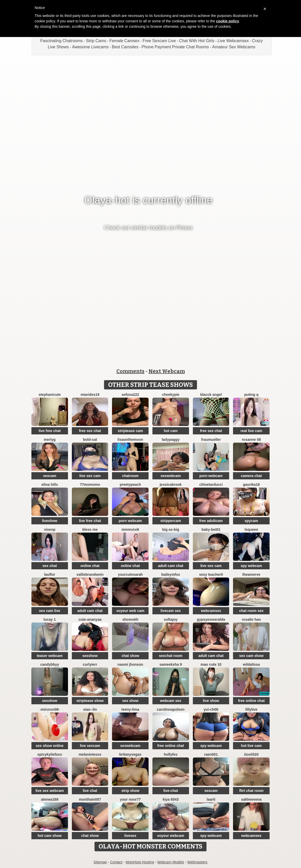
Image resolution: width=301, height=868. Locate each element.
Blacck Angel (211, 395)
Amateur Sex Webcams (234, 47)
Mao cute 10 (211, 664)
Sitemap (100, 862)
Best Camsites (125, 47)
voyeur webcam (171, 836)
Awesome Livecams (90, 47)
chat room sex (251, 611)
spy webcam (251, 566)
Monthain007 (90, 799)
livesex (130, 836)
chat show (130, 656)
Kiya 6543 (171, 799)
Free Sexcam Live (159, 41)
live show (211, 701)
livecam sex (171, 611)
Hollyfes (171, 754)
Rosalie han (251, 619)
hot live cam (251, 746)
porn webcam (211, 476)
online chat (90, 566)
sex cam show (251, 656)
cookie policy (227, 21)
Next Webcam (167, 371)
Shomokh (130, 619)
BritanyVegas (130, 754)
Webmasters (197, 862)
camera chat (251, 476)
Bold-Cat (90, 440)
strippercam (171, 521)
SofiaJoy (171, 619)
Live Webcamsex (233, 41)
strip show (130, 791)
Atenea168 (50, 799)
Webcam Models (171, 862)
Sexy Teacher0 (211, 574)
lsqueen (251, 529)
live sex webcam (50, 791)
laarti (211, 799)
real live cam (251, 431)
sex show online (50, 746)
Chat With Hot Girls (197, 41)
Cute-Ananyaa (90, 619)
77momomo (90, 485)
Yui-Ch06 (211, 709)
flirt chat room (251, 791)
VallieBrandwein (90, 574)
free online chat (251, 701)
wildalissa (251, 664)
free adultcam (211, 521)
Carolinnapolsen (171, 709)
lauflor (50, 574)
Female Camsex (124, 41)
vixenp (50, 529)
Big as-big (171, 529)
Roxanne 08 (251, 440)
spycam (251, 521)
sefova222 (130, 395)
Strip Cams (96, 41)
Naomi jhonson (130, 664)
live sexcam (90, 746)
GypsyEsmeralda (211, 619)
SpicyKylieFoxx (50, 754)
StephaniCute (50, 395)
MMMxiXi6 (130, 529)
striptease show (90, 701)
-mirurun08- (50, 709)
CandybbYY (50, 664)
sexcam (50, 476)
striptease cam (130, 431)
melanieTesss (90, 754)
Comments (130, 371)
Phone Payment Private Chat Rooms (175, 47)
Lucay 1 (50, 619)
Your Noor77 (130, 799)
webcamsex (211, 611)
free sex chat (90, 431)
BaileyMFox (171, 574)
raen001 (211, 754)
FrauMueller (211, 440)
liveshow (50, 521)
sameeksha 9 (171, 664)
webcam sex (171, 701)
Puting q (251, 395)
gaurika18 (251, 485)
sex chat (50, 566)
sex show (130, 701)
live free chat (50, 431)
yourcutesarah (130, 574)
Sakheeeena (251, 799)
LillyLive (251, 709)
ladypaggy (171, 440)
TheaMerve (251, 574)
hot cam (171, 431)
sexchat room (171, 656)
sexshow (90, 656)
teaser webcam (50, 656)
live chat (90, 791)
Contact (116, 862)
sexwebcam (171, 476)
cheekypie (171, 395)
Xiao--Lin (90, 709)
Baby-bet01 (211, 529)
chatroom (130, 476)
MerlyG (50, 440)
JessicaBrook (171, 485)
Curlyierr (90, 664)
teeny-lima (130, 709)
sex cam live (50, 611)
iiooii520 (251, 754)
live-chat (171, 791)
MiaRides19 (90, 395)
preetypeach (130, 485)
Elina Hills (50, 485)
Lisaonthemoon (130, 440)
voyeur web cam (130, 611)
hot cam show (50, 836)
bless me (90, 529)
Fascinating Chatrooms (61, 41)
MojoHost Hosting (140, 862)
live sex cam (90, 476)
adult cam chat (171, 566)
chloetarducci (211, 485)
